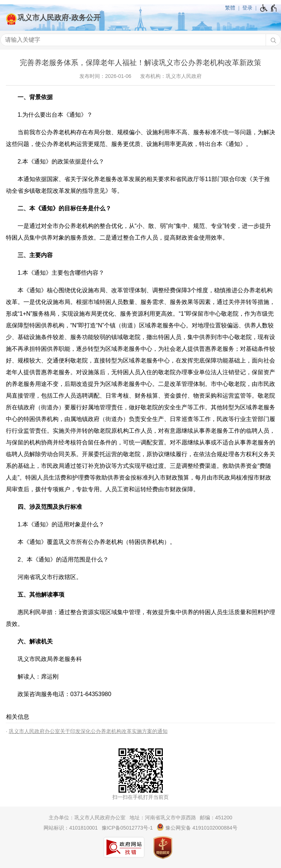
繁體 (230, 8)
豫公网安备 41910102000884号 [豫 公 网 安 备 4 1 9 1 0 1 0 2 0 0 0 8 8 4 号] (197, 827)
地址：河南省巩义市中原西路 (163, 818)
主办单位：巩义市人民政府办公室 (87, 818)
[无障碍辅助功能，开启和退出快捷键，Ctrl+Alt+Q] (269, 8)
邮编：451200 (216, 818)
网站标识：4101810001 (71, 828)
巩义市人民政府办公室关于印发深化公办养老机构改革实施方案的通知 (88, 731)
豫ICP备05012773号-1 (127, 828)
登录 (247, 8)
